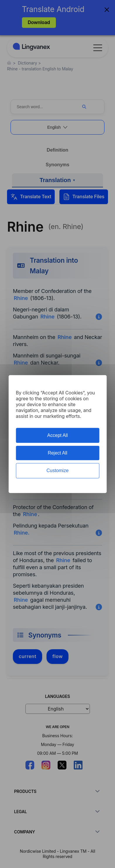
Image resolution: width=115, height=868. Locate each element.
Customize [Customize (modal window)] (58, 471)
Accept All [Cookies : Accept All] (57, 435)
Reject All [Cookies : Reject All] (57, 453)
